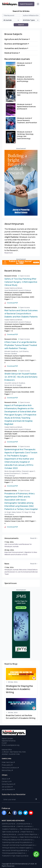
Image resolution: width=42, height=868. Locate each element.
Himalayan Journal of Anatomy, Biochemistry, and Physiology (26, 79)
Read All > (34, 538)
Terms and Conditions (10, 768)
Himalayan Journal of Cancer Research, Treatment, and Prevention (27, 120)
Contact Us (7, 781)
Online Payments (9, 784)
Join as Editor (7, 787)
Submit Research (26, 4)
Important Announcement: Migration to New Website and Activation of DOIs (21, 553)
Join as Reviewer (8, 789)
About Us (6, 779)
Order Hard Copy (8, 762)
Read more (9, 253)
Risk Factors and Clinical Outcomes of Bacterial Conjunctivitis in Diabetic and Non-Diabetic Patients (21, 314)
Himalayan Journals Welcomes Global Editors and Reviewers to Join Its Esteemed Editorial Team (21, 572)
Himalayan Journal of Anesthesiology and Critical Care (27, 93)
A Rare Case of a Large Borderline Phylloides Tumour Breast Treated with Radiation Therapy (21, 345)
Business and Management (17, 44)
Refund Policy (7, 770)
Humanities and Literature (16, 48)
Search (21, 25)
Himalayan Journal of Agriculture (24, 64)
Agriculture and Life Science (17, 39)
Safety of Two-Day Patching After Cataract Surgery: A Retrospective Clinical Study (21, 282)
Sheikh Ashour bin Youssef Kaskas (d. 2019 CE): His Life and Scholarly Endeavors (21, 377)
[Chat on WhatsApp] (36, 854)
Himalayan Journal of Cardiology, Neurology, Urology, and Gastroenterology (25, 135)
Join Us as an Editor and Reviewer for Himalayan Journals (18, 545)
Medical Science (12, 53)
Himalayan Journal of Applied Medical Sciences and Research (26, 107)
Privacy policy (7, 765)
